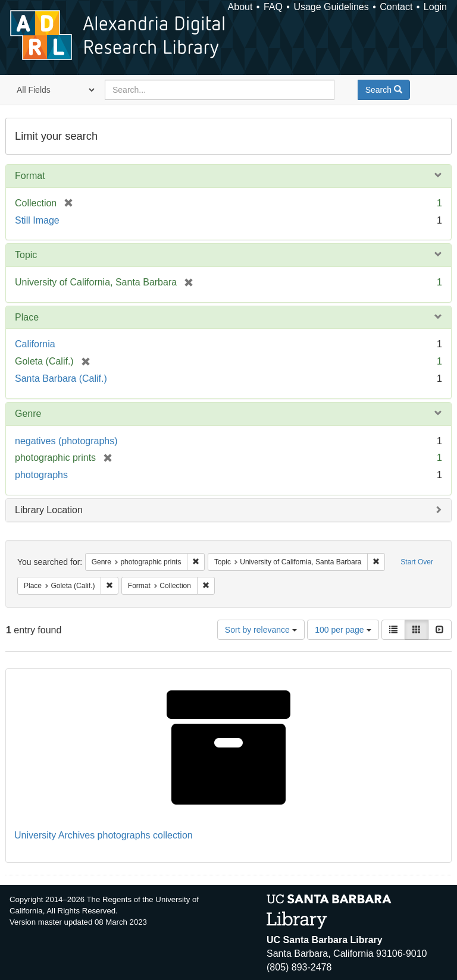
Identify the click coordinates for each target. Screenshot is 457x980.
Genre (28, 414)
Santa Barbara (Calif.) (61, 379)
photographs (41, 475)
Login (435, 7)
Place (27, 317)
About (240, 7)
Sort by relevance (261, 630)
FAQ (273, 7)
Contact (396, 7)
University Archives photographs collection (104, 835)
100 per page (343, 630)
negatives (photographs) (66, 441)
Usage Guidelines (331, 7)
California (35, 344)
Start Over (417, 562)
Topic (26, 255)
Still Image (37, 220)
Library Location (49, 510)
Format (30, 176)
